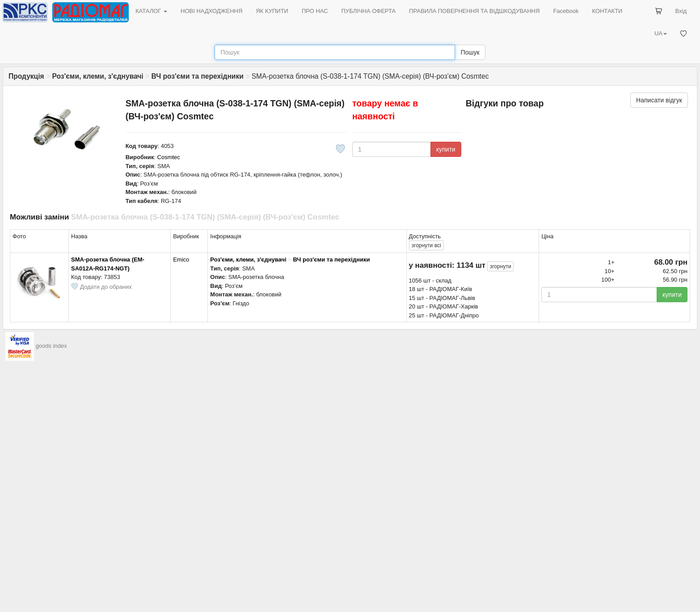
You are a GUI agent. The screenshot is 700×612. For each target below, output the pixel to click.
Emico (181, 260)
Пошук (470, 52)
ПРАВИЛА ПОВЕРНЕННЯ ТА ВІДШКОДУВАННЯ (474, 11)
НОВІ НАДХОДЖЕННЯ (211, 11)
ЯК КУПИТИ (272, 11)
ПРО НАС (315, 11)
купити (446, 149)
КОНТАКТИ (607, 11)
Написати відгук (659, 100)
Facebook (566, 11)
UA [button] (661, 33)
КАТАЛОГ (151, 11)
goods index (51, 346)
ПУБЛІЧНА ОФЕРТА (369, 11)
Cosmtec (169, 157)
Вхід (681, 11)
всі (426, 245)
